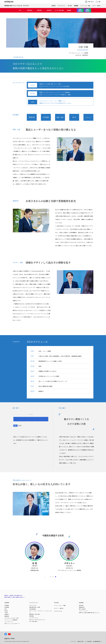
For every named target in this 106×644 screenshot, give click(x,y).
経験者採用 (82, 607)
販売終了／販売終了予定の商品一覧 (13, 596)
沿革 (6, 609)
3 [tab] (56, 575)
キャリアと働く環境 (59, 10)
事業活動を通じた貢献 (35, 607)
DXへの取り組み (33, 621)
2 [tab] (53, 575)
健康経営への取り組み (35, 614)
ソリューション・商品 (85, 6)
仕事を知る (39, 10)
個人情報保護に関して (97, 641)
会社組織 (7, 607)
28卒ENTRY (88, 10)
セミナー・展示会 (96, 6)
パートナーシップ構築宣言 (11, 620)
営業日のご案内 (80, 641)
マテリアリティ (33, 605)
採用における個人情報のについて (89, 613)
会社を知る (30, 10)
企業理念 (7, 614)
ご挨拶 (6, 613)
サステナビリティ (62, 6)
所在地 (6, 611)
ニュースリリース (9, 622)
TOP (20, 10)
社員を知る (49, 10)
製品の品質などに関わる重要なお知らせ (14, 597)
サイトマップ (74, 641)
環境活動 (31, 616)
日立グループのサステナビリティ (37, 620)
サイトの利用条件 (88, 641)
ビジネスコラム (58, 611)
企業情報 (53, 6)
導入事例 (70, 6)
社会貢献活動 (33, 609)
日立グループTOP (9, 639)
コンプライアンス (34, 618)
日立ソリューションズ (12, 624)
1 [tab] (50, 575)
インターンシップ (83, 611)
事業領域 (7, 616)
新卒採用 (81, 605)
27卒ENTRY (80, 10)
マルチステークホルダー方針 (12, 618)
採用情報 (69, 10)
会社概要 (7, 605)
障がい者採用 (82, 609)
